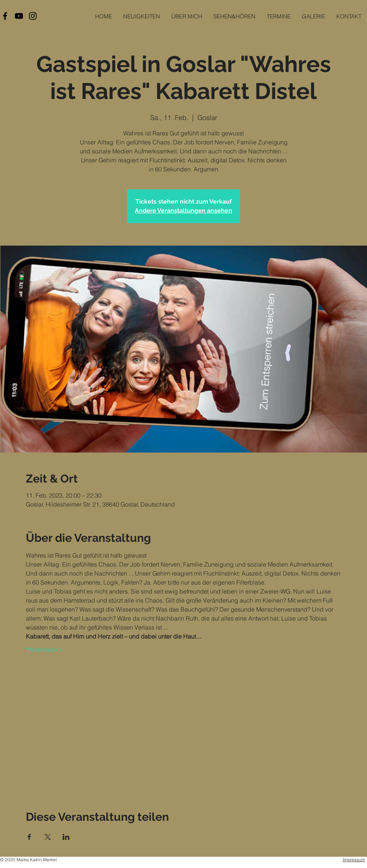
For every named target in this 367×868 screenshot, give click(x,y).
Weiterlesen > (44, 649)
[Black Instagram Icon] (33, 16)
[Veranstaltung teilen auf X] (48, 837)
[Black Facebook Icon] (5, 16)
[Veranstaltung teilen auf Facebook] (29, 837)
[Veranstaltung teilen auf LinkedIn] (66, 837)
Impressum (354, 860)
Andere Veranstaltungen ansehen (183, 211)
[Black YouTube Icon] (19, 16)
